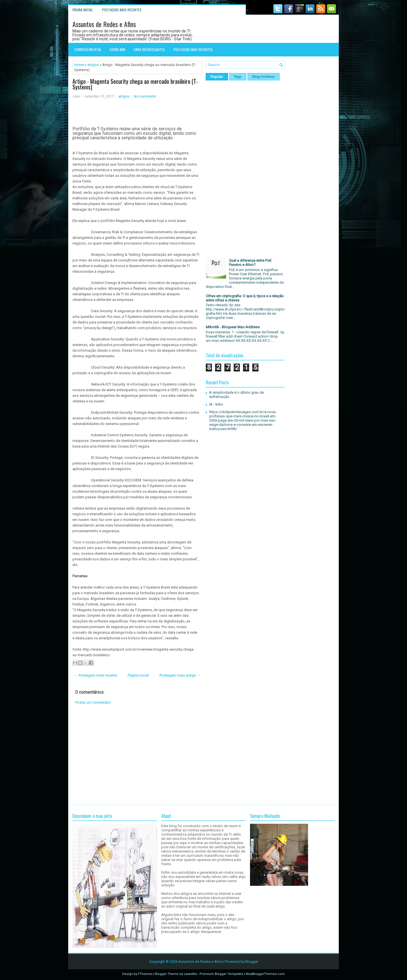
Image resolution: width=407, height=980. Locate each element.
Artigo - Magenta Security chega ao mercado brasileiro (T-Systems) (135, 84)
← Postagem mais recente (96, 675)
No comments (145, 96)
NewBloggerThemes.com (265, 974)
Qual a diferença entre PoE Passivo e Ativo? (250, 263)
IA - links (216, 404)
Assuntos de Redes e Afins (104, 24)
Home (79, 65)
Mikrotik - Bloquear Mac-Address (233, 327)
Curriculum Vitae (88, 49)
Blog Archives (264, 77)
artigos (93, 65)
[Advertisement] (137, 755)
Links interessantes (149, 49)
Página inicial (83, 10)
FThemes (145, 974)
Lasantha (190, 974)
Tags (238, 77)
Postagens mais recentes (122, 10)
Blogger (252, 962)
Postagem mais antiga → (180, 675)
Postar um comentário (93, 702)
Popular (217, 77)
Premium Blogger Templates (221, 974)
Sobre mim (117, 49)
